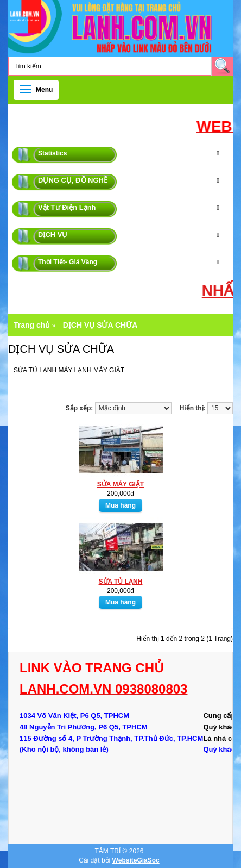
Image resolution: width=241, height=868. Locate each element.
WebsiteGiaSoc (136, 860)
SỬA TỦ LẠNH (121, 582)
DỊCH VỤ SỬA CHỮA (100, 325)
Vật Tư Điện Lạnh (67, 207)
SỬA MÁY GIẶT (120, 484)
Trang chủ (32, 325)
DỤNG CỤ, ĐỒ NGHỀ (73, 180)
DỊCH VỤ (53, 235)
